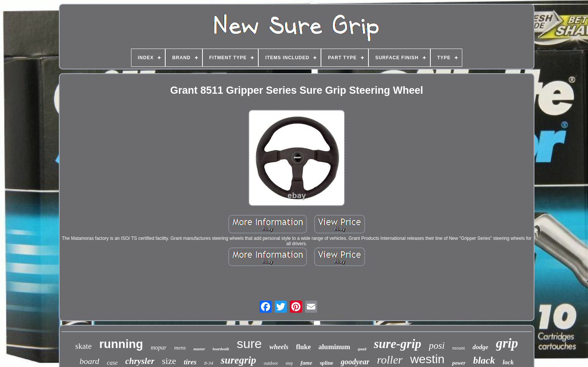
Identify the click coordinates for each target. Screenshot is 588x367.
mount (459, 348)
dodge (481, 347)
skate (83, 346)
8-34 (209, 363)
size (169, 361)
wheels (279, 347)
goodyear (355, 362)
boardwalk (221, 349)
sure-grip (398, 344)
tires (190, 362)
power (459, 363)
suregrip (238, 360)
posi (437, 346)
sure (249, 343)
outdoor (271, 363)
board (90, 361)
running (121, 344)
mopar (159, 347)
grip (507, 343)
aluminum (334, 347)
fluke (303, 347)
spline (326, 363)
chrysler (140, 361)
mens (180, 348)
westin (428, 359)
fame (306, 363)
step (289, 363)
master (199, 349)
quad (362, 349)
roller (390, 360)
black (484, 360)
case (112, 363)
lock (508, 362)
